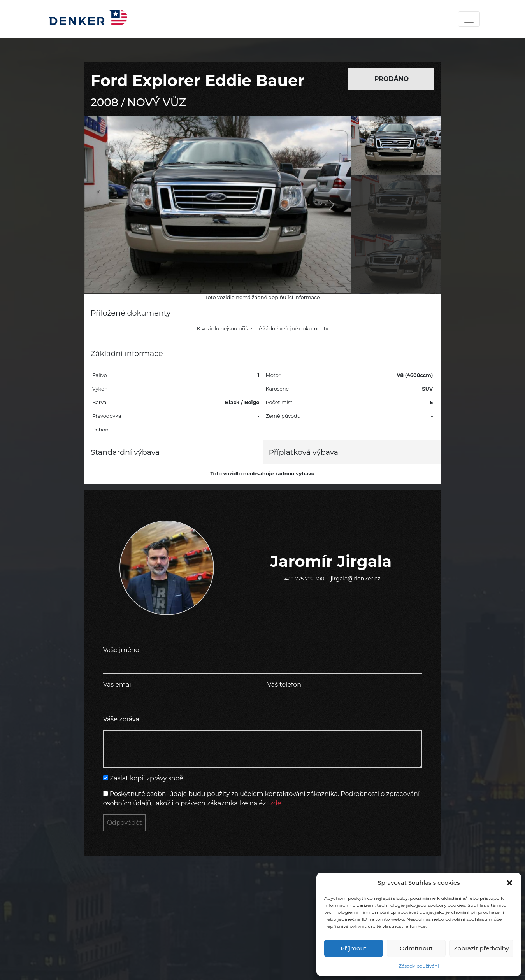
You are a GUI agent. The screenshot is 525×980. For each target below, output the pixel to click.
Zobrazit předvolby (481, 948)
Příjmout (354, 948)
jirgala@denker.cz (355, 579)
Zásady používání (419, 966)
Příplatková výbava (304, 452)
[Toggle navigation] (469, 19)
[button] (509, 883)
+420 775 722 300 (303, 579)
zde (276, 803)
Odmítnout (416, 948)
